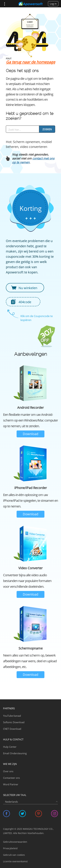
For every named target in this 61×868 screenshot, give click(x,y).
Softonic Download (14, 722)
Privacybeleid (10, 848)
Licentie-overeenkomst (15, 861)
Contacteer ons (11, 778)
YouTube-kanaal (12, 716)
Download (30, 434)
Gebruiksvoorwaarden (15, 842)
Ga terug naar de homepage (31, 62)
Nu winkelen (28, 288)
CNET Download (12, 729)
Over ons (8, 771)
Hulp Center (10, 747)
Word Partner (11, 784)
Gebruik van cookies (14, 855)
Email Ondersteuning (15, 753)
